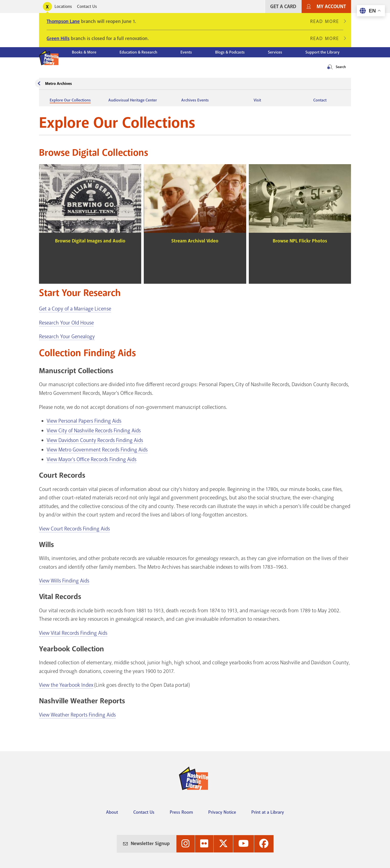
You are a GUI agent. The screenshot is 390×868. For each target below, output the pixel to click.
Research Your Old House (66, 323)
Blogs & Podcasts (230, 52)
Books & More (84, 52)
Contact (320, 100)
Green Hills (58, 38)
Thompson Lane (63, 21)
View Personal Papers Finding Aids (84, 421)
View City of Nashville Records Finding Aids (94, 431)
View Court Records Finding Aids (74, 529)
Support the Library (322, 52)
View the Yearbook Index (66, 685)
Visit (257, 100)
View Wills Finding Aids (64, 581)
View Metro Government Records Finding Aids (97, 450)
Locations (63, 7)
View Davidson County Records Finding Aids (95, 440)
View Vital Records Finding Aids (73, 633)
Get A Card (283, 7)
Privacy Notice (222, 812)
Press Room (181, 812)
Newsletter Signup (150, 844)
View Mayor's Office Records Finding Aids (92, 459)
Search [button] (341, 67)
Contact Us (87, 7)
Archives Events (195, 100)
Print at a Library (268, 812)
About (112, 812)
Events (186, 52)
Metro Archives (58, 84)
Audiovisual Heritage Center (133, 100)
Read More (327, 21)
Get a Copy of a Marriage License (75, 309)
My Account (331, 7)
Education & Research (138, 52)
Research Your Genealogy (67, 336)
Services (275, 52)
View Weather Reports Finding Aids (77, 715)
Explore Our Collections (70, 100)
